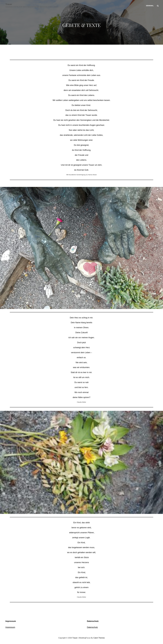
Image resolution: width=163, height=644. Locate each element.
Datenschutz (92, 627)
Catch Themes (99, 638)
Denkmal (150, 6)
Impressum (10, 627)
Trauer (9, 4)
